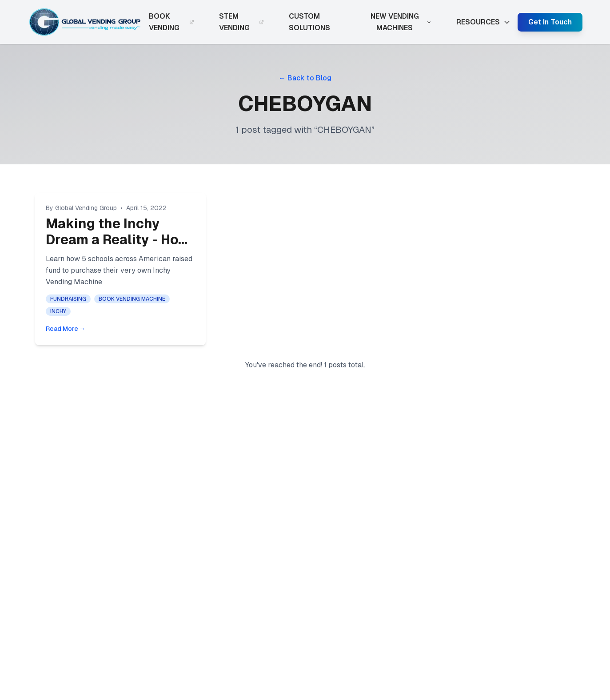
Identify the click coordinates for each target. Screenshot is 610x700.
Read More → (66, 329)
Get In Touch (550, 22)
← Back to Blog (305, 78)
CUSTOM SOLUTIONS (309, 22)
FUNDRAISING (68, 299)
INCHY (58, 311)
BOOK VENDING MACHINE (132, 299)
